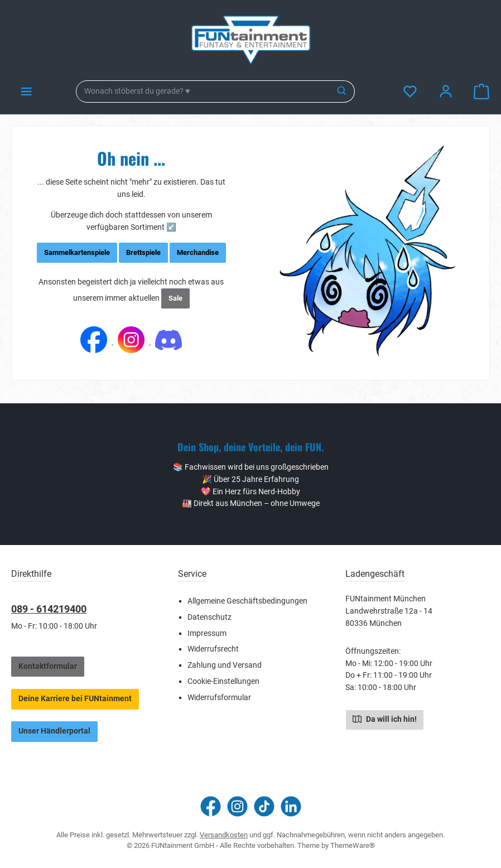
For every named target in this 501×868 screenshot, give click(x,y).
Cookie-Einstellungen (223, 681)
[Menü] (26, 92)
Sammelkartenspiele (77, 252)
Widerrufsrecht (213, 649)
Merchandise (198, 252)
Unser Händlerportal (54, 731)
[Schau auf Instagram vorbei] (237, 806)
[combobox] (203, 91)
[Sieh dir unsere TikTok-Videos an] (264, 806)
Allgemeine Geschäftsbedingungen (247, 601)
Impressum (207, 633)
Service (192, 574)
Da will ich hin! (385, 718)
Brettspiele (143, 252)
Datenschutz (209, 617)
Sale (175, 298)
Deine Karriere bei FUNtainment (75, 699)
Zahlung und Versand (225, 665)
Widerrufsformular (219, 698)
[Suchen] (342, 91)
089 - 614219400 (49, 609)
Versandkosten (224, 835)
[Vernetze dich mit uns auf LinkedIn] (291, 806)
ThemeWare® (353, 845)
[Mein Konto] (446, 92)
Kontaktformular (48, 666)
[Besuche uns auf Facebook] (211, 806)
